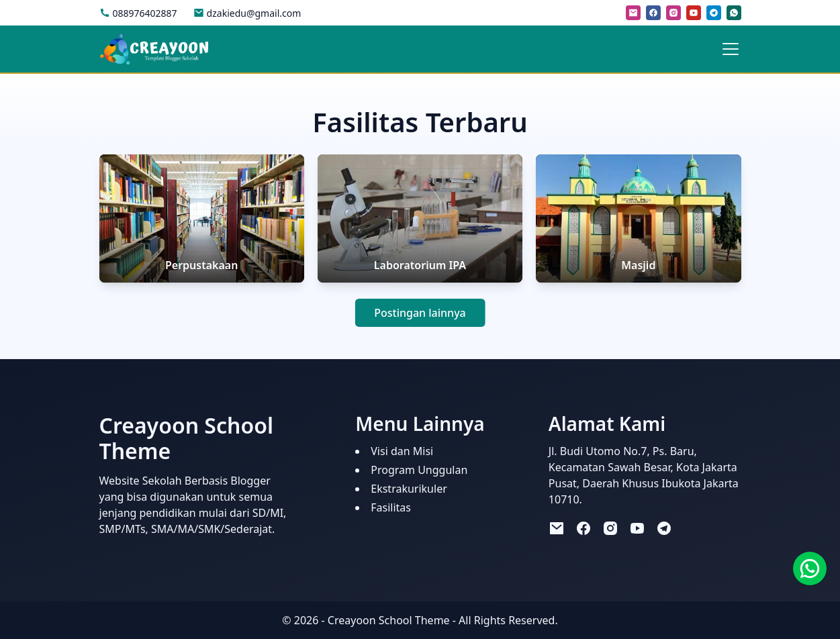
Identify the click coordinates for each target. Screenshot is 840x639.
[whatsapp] (734, 13)
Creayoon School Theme (389, 620)
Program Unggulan (419, 470)
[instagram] (673, 13)
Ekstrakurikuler (409, 489)
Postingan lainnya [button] (420, 313)
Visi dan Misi (402, 451)
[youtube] (694, 13)
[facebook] (653, 13)
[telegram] (714, 13)
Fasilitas (391, 507)
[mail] (633, 13)
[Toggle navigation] (731, 49)
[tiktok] (691, 527)
